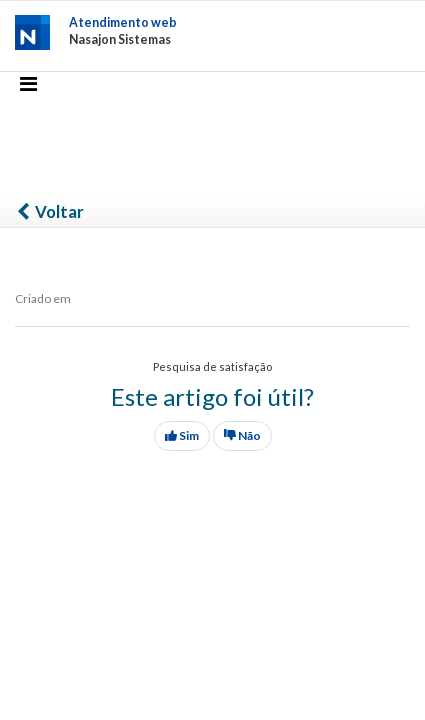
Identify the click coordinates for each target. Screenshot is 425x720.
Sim (182, 435)
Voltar (49, 211)
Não (242, 435)
